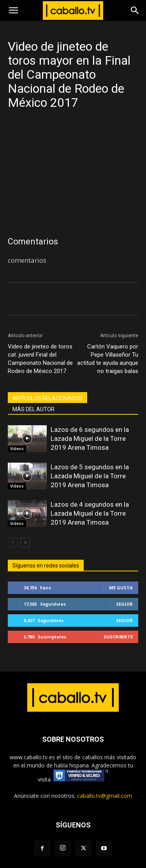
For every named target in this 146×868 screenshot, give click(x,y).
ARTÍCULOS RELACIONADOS (47, 398)
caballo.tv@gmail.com (105, 796)
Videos (17, 449)
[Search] (135, 11)
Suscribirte (118, 637)
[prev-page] (13, 542)
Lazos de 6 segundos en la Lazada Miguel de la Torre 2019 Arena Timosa (90, 438)
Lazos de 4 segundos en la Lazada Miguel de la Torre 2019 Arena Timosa (90, 513)
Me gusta (121, 588)
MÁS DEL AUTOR (33, 409)
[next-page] (25, 542)
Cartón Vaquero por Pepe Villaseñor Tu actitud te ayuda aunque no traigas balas (108, 359)
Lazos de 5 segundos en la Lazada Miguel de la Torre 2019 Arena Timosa (90, 476)
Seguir (124, 604)
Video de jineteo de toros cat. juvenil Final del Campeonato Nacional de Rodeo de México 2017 (40, 359)
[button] (13, 11)
